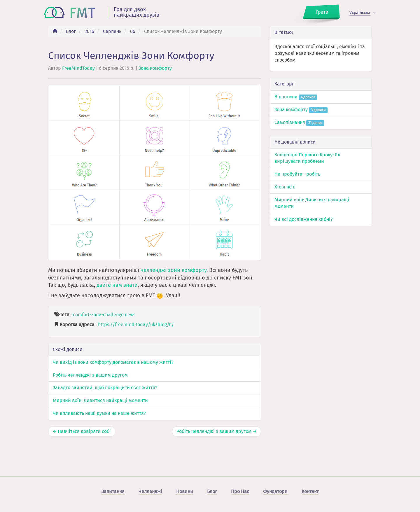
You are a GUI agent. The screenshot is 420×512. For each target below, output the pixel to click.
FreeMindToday (78, 68)
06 (133, 31)
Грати (322, 12)
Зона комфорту (155, 68)
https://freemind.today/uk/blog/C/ (136, 325)
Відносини (296, 97)
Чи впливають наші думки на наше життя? (99, 413)
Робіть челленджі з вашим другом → (217, 431)
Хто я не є (285, 187)
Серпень (112, 31)
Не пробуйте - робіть (297, 174)
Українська (360, 13)
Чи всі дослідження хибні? (303, 219)
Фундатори (275, 491)
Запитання (113, 491)
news (130, 315)
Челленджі (150, 491)
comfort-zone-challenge (98, 315)
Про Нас (240, 491)
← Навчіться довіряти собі (82, 431)
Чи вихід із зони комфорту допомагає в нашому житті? (113, 362)
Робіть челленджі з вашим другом (90, 375)
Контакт (310, 491)
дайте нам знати (117, 285)
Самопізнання (299, 122)
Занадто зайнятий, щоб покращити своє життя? (105, 388)
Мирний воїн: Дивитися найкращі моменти (100, 400)
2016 (89, 31)
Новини (185, 491)
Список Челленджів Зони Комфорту (131, 56)
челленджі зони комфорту (174, 270)
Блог (71, 31)
